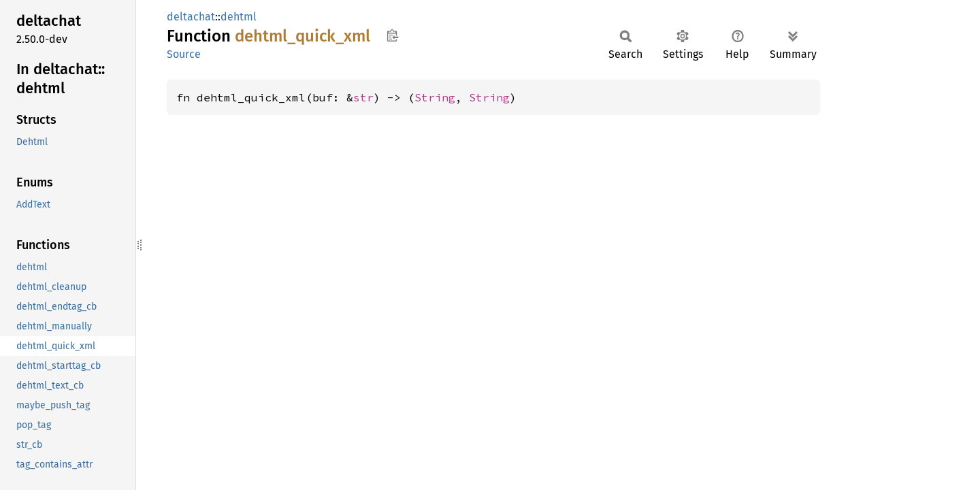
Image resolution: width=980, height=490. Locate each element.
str (363, 97)
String (435, 97)
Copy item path (392, 35)
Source (184, 54)
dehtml (239, 17)
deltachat (191, 17)
